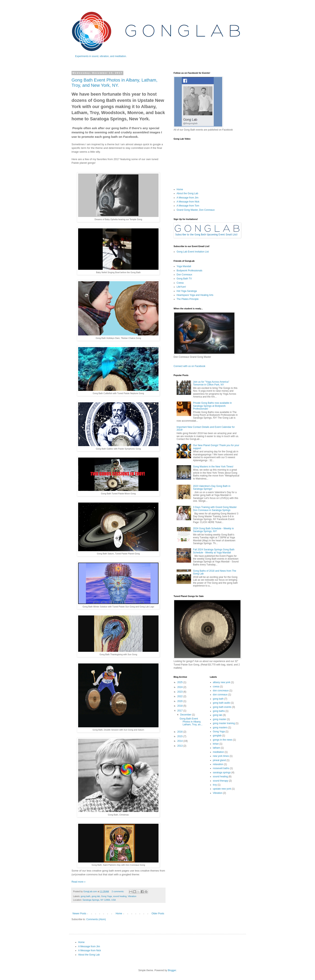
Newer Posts (79, 914)
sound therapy (221, 781)
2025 (180, 682)
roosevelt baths (221, 768)
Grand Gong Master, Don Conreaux (196, 210)
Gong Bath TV (184, 279)
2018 (180, 706)
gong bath (86, 896)
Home (119, 914)
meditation (218, 752)
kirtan (216, 744)
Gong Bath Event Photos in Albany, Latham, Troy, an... (191, 722)
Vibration (132, 896)
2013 (180, 746)
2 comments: (118, 891)
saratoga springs (222, 773)
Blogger (172, 970)
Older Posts (158, 914)
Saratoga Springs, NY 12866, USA (99, 900)
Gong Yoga (106, 896)
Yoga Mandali (184, 266)
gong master (220, 719)
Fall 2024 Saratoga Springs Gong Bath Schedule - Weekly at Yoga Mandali (214, 551)
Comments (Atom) (96, 919)
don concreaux (221, 691)
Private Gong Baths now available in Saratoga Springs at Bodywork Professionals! (212, 406)
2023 (180, 692)
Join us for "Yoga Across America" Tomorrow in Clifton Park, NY (211, 383)
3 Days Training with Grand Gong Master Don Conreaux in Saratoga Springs (215, 509)
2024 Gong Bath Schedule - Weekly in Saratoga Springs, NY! (213, 530)
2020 (180, 701)
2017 (180, 711)
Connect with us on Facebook (189, 366)
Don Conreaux (184, 275)
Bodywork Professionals (189, 271)
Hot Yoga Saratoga (187, 291)
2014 (180, 741)
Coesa (180, 283)
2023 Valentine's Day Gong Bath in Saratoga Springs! (212, 487)
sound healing (120, 896)
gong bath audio (222, 703)
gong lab (96, 896)
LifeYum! (181, 287)
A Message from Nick (188, 202)
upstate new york (222, 789)
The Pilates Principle (188, 299)
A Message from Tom (188, 206)
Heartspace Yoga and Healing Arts (195, 295)
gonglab (217, 736)
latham (217, 748)
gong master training (224, 723)
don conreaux (220, 695)
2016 (180, 732)
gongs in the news (223, 740)
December (186, 715)
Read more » (78, 882)
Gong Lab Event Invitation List (193, 252)
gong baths (219, 711)
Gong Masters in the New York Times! (213, 467)
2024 (180, 687)
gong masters (220, 728)
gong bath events (222, 707)
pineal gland (219, 760)
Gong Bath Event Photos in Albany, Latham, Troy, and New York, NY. (115, 83)
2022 (180, 696)
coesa (216, 687)
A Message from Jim (188, 198)
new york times (221, 756)
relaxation (218, 764)
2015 (180, 736)
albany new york (222, 682)
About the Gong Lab (187, 193)
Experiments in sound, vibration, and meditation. (101, 56)
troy (215, 785)
